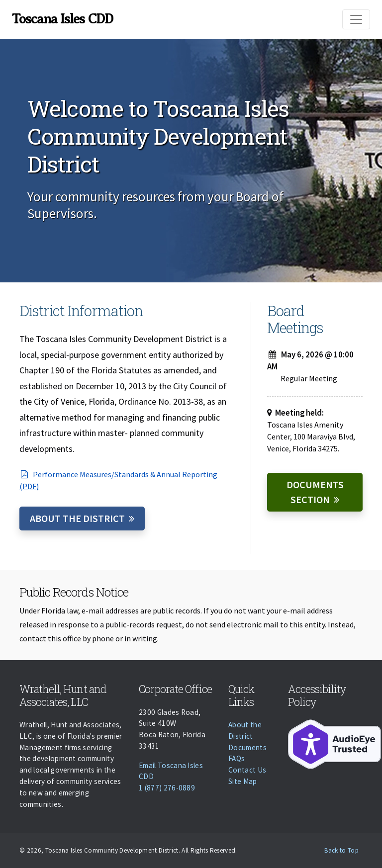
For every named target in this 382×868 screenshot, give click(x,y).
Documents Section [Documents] (315, 492)
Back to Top (341, 850)
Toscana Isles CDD (62, 19)
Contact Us (247, 770)
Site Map (243, 781)
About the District (77, 518)
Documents (247, 747)
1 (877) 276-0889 (167, 788)
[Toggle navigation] (356, 19)
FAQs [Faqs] (237, 758)
